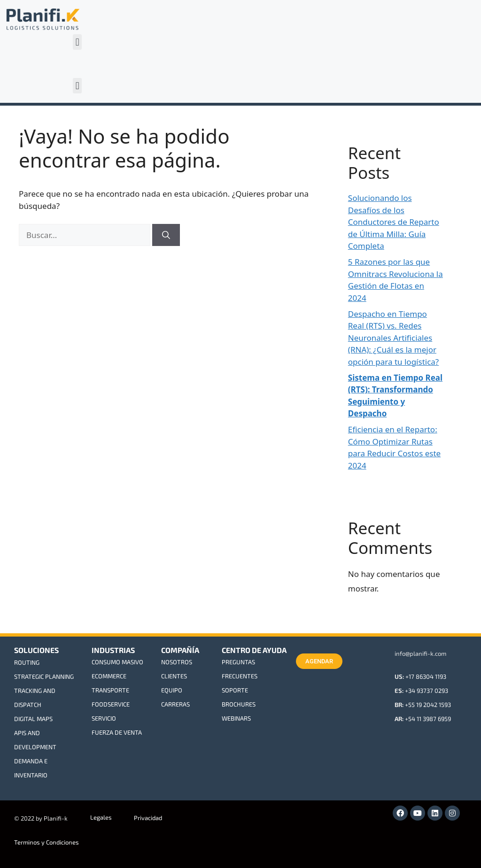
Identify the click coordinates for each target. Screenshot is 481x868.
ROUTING (27, 662)
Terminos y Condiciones (47, 842)
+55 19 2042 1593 (428, 705)
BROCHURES (239, 704)
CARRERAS (175, 704)
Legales (101, 817)
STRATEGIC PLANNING (44, 676)
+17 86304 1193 (426, 676)
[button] (77, 42)
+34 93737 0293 (427, 691)
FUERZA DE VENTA (117, 732)
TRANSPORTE (110, 690)
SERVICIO (104, 718)
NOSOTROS (177, 662)
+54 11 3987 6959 (428, 719)
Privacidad (148, 818)
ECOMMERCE (109, 676)
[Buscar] (166, 235)
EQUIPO (172, 690)
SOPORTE (235, 690)
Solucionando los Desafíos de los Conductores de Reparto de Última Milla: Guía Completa (394, 222)
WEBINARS (236, 718)
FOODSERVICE (111, 704)
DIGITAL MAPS (33, 719)
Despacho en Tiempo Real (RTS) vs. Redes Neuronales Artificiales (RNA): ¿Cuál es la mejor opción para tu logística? (393, 338)
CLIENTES (174, 676)
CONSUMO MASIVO (117, 662)
